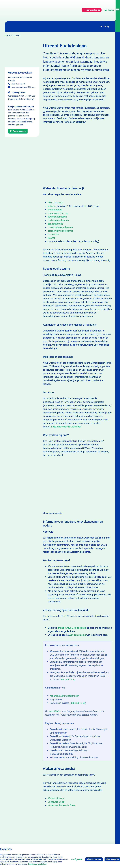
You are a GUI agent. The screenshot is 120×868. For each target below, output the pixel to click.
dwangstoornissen (57, 217)
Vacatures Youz (56, 802)
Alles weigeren (112, 859)
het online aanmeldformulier (64, 696)
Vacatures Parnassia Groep (62, 805)
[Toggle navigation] (112, 11)
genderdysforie (55, 224)
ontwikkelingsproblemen (60, 227)
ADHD (51, 203)
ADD (60, 203)
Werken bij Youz (56, 798)
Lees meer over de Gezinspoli (66, 427)
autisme (52, 206)
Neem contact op (92, 11)
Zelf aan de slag (77, 635)
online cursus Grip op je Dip (71, 628)
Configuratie (77, 859)
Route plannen (18, 131)
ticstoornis (53, 234)
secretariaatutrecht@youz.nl (24, 87)
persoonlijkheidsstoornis (60, 231)
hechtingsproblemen (58, 220)
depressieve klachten (58, 213)
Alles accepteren (94, 859)
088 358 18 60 (18, 84)
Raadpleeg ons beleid (37, 864)
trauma (51, 238)
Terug (106, 27)
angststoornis (55, 210)
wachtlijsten (55, 711)
